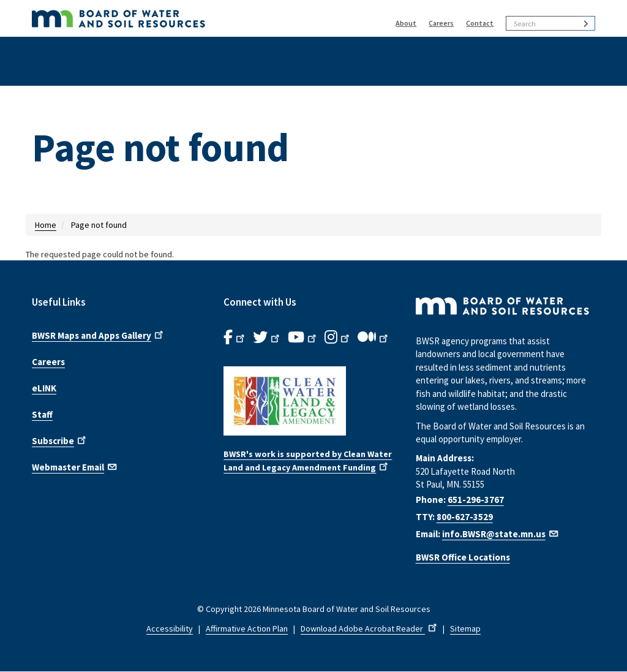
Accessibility (170, 629)
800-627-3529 (465, 517)
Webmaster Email (75, 466)
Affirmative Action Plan (247, 629)
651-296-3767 (476, 500)
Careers (441, 23)
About (406, 23)
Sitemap (465, 629)
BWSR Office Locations (463, 557)
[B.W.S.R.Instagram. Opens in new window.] (338, 338)
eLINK (44, 388)
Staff (42, 414)
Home (46, 225)
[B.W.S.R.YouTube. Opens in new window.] (303, 338)
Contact (480, 23)
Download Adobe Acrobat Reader (370, 629)
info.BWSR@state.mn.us (501, 534)
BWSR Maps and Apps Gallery (99, 334)
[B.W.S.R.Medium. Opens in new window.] (374, 338)
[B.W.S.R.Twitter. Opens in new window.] (267, 338)
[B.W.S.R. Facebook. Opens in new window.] (235, 338)
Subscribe (60, 440)
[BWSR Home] (176, 18)
